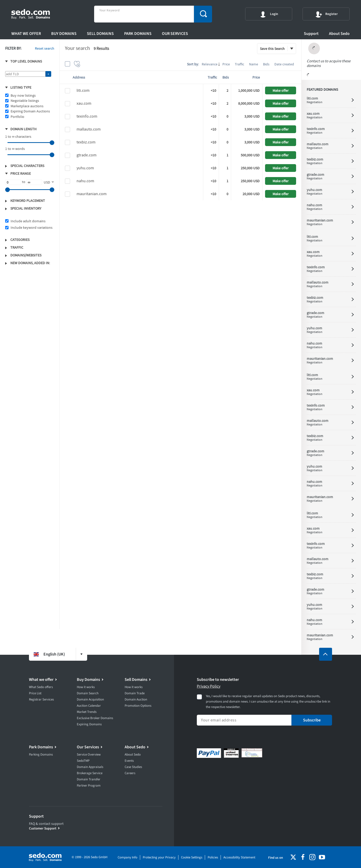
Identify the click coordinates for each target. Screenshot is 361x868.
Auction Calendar (89, 706)
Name (254, 64)
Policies (213, 857)
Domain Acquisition (90, 699)
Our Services (175, 34)
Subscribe (312, 720)
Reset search (45, 48)
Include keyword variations (32, 227)
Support (311, 34)
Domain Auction (136, 699)
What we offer (26, 34)
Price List (35, 693)
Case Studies (133, 767)
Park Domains (138, 34)
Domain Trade (135, 693)
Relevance (210, 64)
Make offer (281, 90)
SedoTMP (83, 761)
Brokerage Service (90, 773)
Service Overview (89, 755)
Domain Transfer (89, 779)
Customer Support (43, 828)
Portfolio (17, 117)
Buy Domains (64, 34)
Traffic (239, 64)
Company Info (127, 857)
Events (129, 761)
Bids (266, 64)
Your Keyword (109, 10)
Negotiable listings (25, 101)
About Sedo (339, 34)
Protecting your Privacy (159, 857)
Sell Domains (100, 34)
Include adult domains (28, 221)
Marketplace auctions (27, 106)
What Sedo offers (41, 687)
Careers (130, 773)
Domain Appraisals (90, 767)
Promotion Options (138, 706)
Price (226, 64)
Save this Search (272, 49)
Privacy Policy (209, 686)
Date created (284, 64)
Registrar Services (41, 699)
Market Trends (87, 712)
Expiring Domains (89, 724)
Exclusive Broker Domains (95, 718)
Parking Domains (41, 755)
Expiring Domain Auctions (30, 111)
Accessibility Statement (239, 857)
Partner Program (89, 786)
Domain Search (88, 693)
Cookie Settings (192, 857)
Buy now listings (23, 95)
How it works (86, 687)
